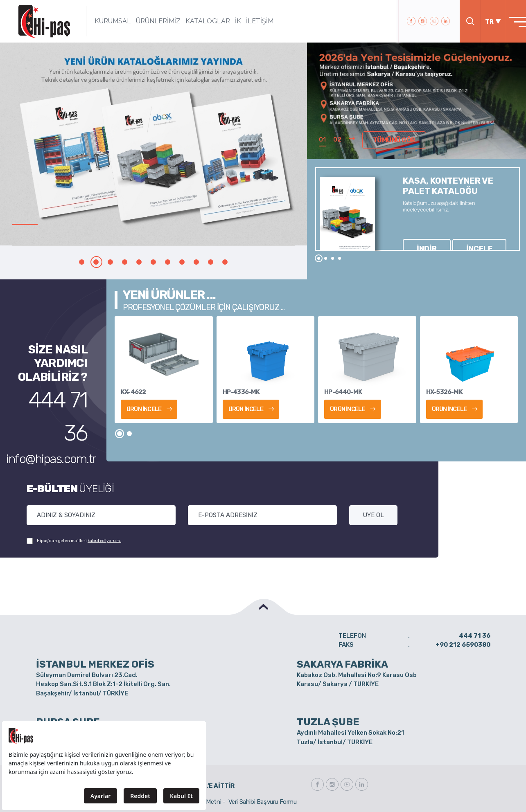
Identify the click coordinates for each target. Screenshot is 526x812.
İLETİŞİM (247, 21)
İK (226, 21)
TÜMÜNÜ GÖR (389, 142)
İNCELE (445, 234)
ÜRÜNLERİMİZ (146, 21)
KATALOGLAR (195, 21)
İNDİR (416, 234)
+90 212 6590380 (463, 645)
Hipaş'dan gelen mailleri (74, 541)
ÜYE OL (373, 515)
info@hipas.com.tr (58, 411)
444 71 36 (60, 394)
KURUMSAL (100, 21)
